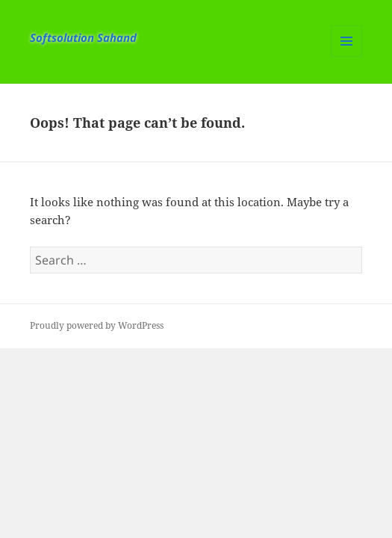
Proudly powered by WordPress (97, 325)
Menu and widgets (347, 56)
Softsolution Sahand (83, 37)
